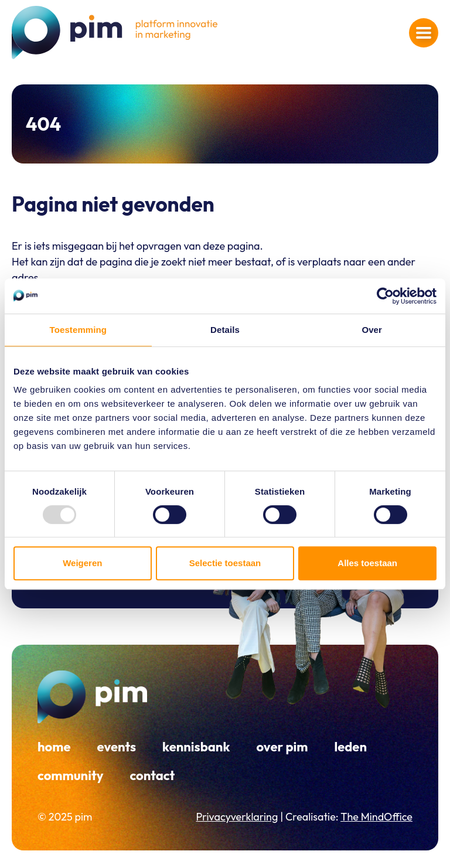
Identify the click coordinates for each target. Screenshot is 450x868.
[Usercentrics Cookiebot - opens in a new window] (385, 296)
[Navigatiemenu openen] (424, 33)
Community (70, 775)
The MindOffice (376, 817)
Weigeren (82, 563)
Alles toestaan (367, 563)
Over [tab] (372, 330)
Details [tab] (225, 330)
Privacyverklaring (237, 817)
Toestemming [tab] (79, 330)
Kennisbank (196, 747)
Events (117, 747)
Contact (152, 775)
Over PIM (282, 747)
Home (54, 747)
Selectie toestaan (225, 563)
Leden (350, 747)
